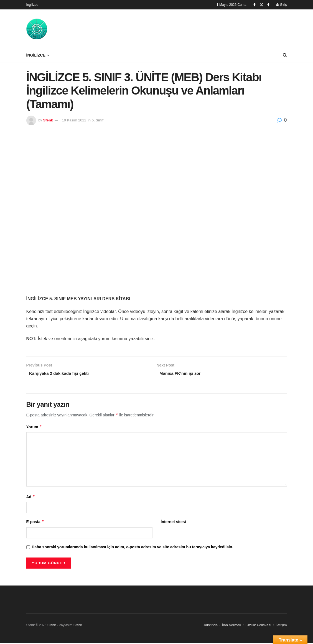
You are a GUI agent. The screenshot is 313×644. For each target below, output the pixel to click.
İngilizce (32, 5)
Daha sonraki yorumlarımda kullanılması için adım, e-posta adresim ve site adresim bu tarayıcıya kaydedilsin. (133, 548)
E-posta (35, 523)
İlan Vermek (232, 626)
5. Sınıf (98, 120)
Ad (31, 498)
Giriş (282, 5)
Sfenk (48, 120)
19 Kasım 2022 (74, 120)
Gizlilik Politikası (258, 626)
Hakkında (210, 626)
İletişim (281, 626)
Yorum (34, 428)
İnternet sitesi (173, 523)
